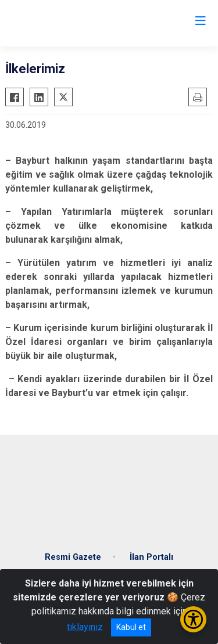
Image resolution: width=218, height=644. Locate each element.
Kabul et (131, 627)
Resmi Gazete (73, 557)
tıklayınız (85, 627)
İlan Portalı (151, 557)
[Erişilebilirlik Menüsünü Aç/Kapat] (193, 619)
